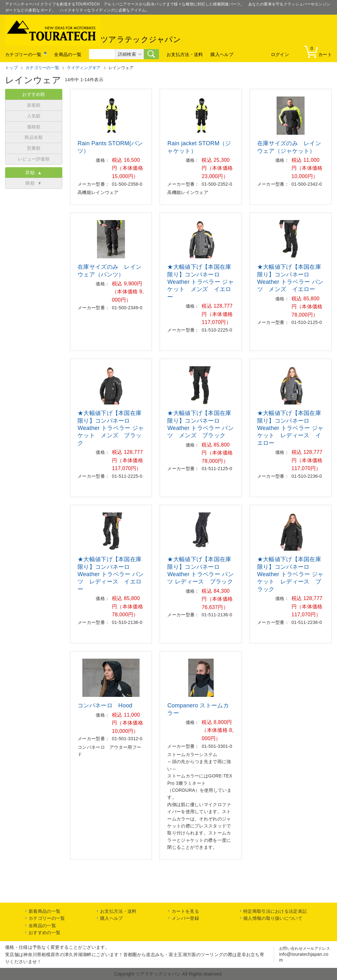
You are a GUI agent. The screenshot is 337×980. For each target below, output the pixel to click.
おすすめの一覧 (45, 933)
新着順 (34, 105)
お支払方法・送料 (185, 54)
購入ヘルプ (222, 54)
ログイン (280, 54)
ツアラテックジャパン (93, 31)
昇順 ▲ (34, 173)
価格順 (34, 127)
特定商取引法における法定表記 (275, 911)
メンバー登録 (185, 918)
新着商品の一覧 (45, 911)
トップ (11, 68)
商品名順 (34, 137)
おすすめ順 (34, 94)
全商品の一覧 (68, 54)
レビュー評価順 (34, 159)
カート (320, 51)
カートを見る (185, 911)
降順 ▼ (34, 183)
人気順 (34, 116)
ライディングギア (84, 68)
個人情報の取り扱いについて (273, 918)
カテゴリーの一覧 (23, 54)
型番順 (34, 148)
